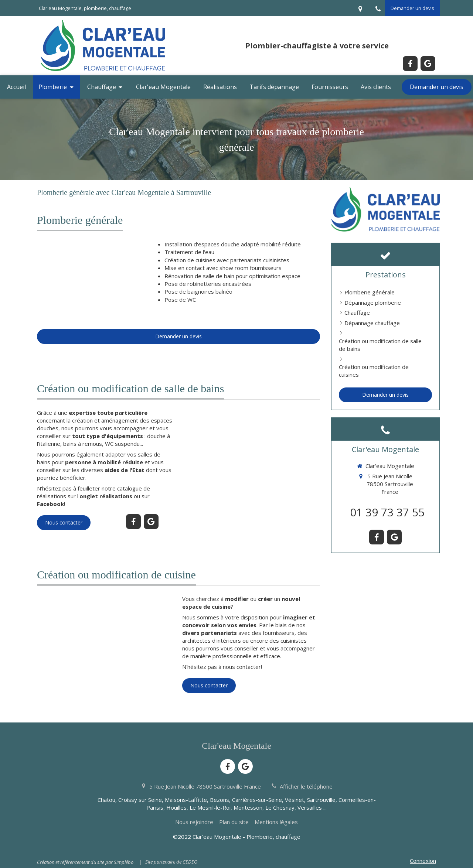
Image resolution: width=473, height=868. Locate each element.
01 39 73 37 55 (387, 512)
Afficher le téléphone (306, 786)
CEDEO (190, 862)
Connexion (423, 861)
